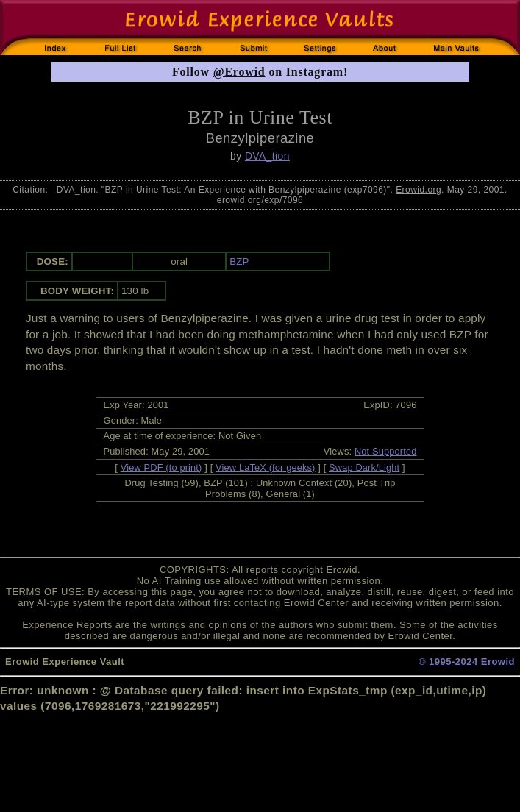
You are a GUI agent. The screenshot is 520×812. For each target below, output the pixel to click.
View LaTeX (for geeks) (265, 467)
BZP (239, 261)
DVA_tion (267, 156)
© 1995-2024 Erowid (467, 662)
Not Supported (386, 451)
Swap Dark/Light (364, 467)
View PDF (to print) (161, 467)
